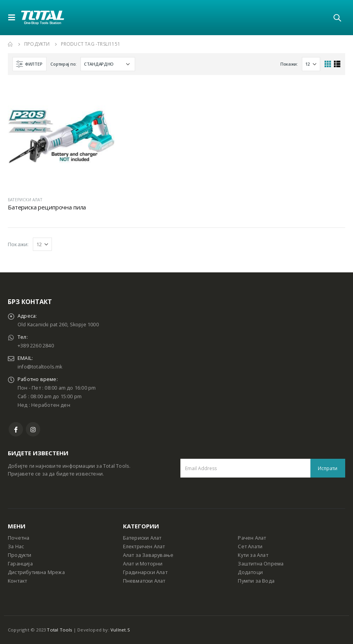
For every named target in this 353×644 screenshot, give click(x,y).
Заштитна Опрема (261, 564)
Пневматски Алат (144, 581)
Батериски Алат (142, 538)
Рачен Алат (252, 538)
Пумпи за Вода (256, 581)
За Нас (16, 547)
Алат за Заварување (148, 555)
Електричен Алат (144, 547)
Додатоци (250, 572)
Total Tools (59, 630)
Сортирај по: (63, 64)
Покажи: (289, 64)
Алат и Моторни (143, 564)
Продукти (20, 555)
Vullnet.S (120, 630)
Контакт (17, 581)
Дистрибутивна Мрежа (36, 572)
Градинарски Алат (145, 572)
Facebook (16, 429)
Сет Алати (250, 547)
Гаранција (20, 564)
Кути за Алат (253, 555)
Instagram (33, 429)
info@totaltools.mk (40, 367)
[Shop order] (108, 64)
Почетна (19, 538)
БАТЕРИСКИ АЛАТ (25, 200)
